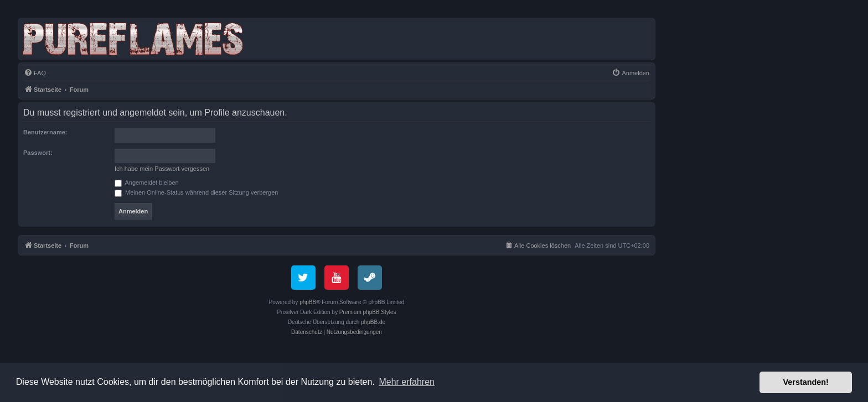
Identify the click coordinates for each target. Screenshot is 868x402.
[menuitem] (35, 73)
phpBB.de (373, 322)
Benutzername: (45, 132)
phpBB (308, 302)
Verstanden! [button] (806, 382)
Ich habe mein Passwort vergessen (162, 169)
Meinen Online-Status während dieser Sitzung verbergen (196, 192)
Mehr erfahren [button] (407, 382)
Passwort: (38, 153)
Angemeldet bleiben (147, 182)
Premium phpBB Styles (368, 312)
